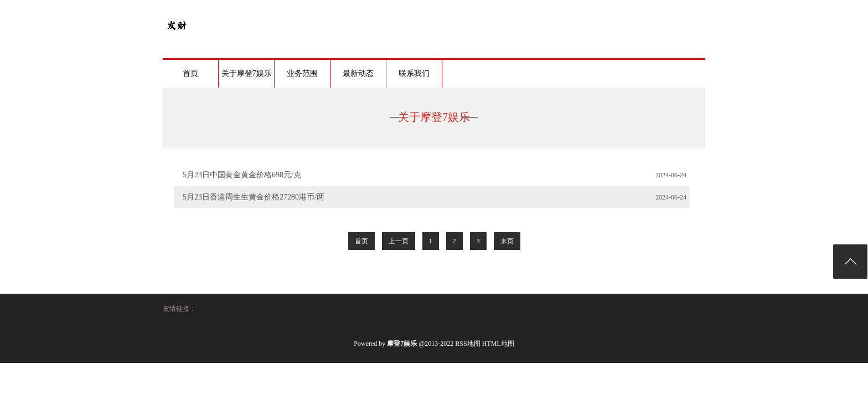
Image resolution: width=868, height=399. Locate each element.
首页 (190, 73)
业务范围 (302, 73)
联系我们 (414, 73)
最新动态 (358, 73)
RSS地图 (467, 344)
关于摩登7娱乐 (247, 73)
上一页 (399, 241)
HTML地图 (498, 344)
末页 (507, 241)
